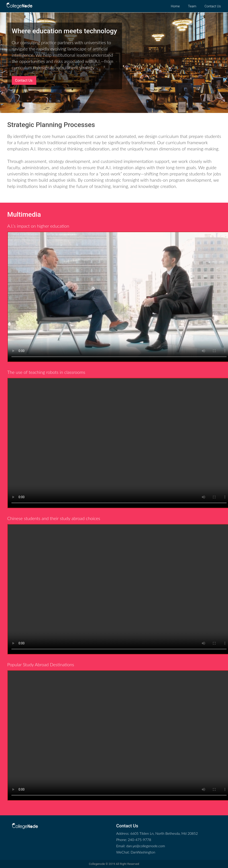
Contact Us (24, 80)
